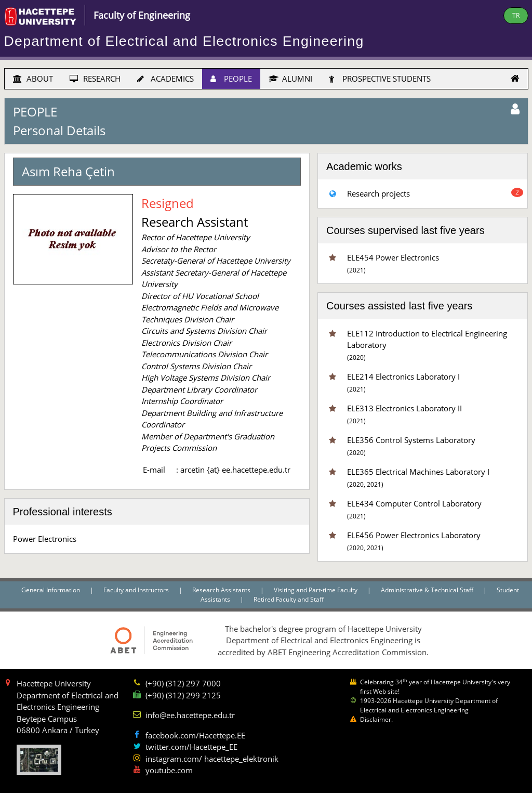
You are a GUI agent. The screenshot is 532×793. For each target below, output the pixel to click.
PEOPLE (231, 79)
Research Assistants (222, 590)
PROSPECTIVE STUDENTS (380, 79)
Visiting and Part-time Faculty (316, 590)
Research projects (378, 193)
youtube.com (169, 770)
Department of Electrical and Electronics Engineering (184, 41)
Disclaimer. (376, 719)
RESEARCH (95, 79)
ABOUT (33, 79)
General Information (51, 590)
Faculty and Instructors (137, 590)
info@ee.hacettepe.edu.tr (190, 715)
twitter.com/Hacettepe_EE (191, 747)
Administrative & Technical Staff (428, 590)
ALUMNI (290, 79)
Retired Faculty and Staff (289, 599)
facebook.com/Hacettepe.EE (195, 735)
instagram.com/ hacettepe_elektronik (212, 759)
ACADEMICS (165, 79)
